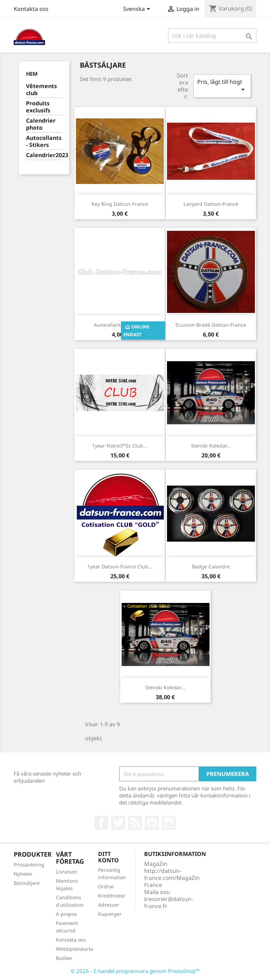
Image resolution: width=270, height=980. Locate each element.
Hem (32, 74)
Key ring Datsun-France (120, 204)
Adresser (109, 905)
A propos (66, 914)
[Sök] (212, 36)
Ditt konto (108, 857)
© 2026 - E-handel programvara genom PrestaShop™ (135, 971)
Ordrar (106, 886)
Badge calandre (211, 566)
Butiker (64, 958)
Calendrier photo (41, 124)
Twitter (118, 823)
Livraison (66, 872)
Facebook (101, 823)
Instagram (169, 823)
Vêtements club (41, 90)
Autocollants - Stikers (44, 141)
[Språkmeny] (138, 10)
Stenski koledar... (211, 446)
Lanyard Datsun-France (211, 204)
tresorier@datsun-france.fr (169, 902)
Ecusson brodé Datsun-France (211, 325)
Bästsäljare (27, 883)
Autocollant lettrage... (120, 325)
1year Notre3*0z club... (120, 446)
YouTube (152, 823)
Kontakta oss (31, 9)
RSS (135, 823)
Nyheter (23, 874)
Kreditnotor (112, 896)
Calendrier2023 (44, 155)
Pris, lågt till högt (222, 86)
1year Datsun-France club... (120, 566)
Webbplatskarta (75, 949)
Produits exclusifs (38, 107)
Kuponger (110, 914)
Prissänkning (29, 865)
